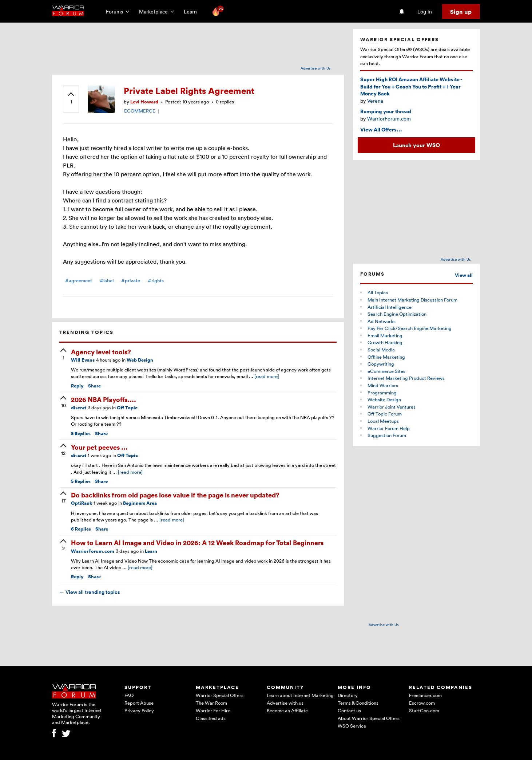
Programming (382, 393)
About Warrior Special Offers (369, 718)
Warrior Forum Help (389, 428)
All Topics (378, 292)
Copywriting (381, 364)
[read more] (267, 376)
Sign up (461, 12)
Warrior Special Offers (220, 695)
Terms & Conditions (358, 703)
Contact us (349, 710)
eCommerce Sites (386, 371)
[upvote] (71, 99)
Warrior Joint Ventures (392, 407)
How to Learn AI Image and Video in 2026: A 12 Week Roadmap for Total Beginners (197, 542)
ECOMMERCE (140, 111)
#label (107, 281)
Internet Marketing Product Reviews (406, 378)
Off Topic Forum (385, 414)
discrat (79, 408)
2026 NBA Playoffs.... (104, 399)
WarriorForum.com (93, 551)
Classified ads (211, 718)
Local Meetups (383, 421)
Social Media (381, 350)
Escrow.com (422, 703)
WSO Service (352, 726)
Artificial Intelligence (390, 307)
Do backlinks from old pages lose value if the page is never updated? (175, 495)
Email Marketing (385, 335)
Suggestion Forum (387, 435)
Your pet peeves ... (99, 447)
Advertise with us (285, 703)
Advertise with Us (316, 68)
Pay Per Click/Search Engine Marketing (410, 328)
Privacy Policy (139, 710)
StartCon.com (424, 710)
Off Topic (127, 408)
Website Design (384, 399)
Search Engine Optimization (397, 314)
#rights (156, 281)
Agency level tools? (101, 352)
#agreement (79, 281)
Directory (348, 695)
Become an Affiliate (287, 710)
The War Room (211, 703)
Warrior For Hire (213, 710)
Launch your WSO (416, 145)
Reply (77, 386)
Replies (81, 434)
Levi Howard (144, 102)
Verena (375, 101)
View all (464, 275)
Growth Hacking (385, 342)
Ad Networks (382, 321)
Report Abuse (139, 703)
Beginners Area (140, 503)
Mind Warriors (383, 385)
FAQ (129, 695)
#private (131, 281)
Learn (192, 11)
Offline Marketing (386, 357)
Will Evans (83, 360)
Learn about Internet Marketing (300, 695)
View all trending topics (90, 592)
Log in (425, 11)
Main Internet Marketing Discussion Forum (412, 300)
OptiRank (82, 503)
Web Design (140, 360)
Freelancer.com (425, 695)
